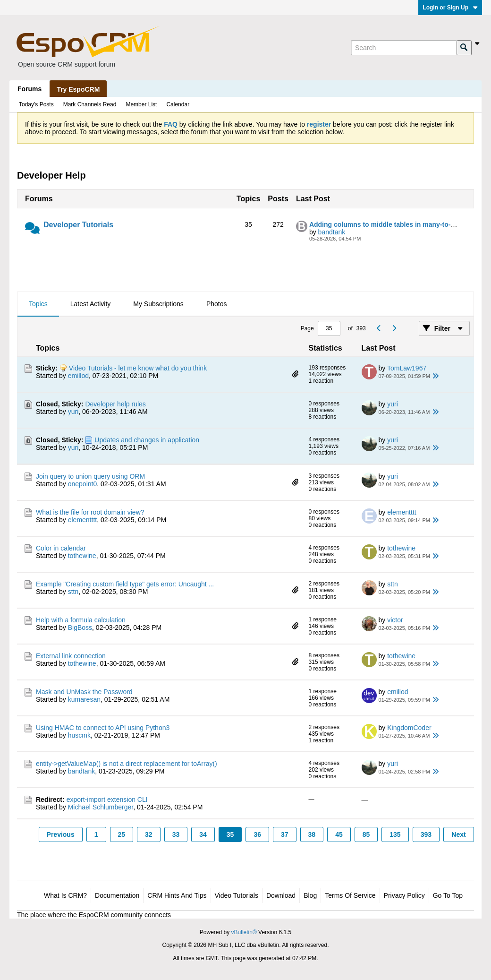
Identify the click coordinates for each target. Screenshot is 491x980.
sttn (73, 592)
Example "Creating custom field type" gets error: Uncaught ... (125, 584)
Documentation (117, 895)
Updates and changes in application (147, 440)
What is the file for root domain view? (90, 512)
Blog (310, 895)
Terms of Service (350, 895)
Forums (30, 89)
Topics (38, 304)
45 (339, 834)
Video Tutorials (237, 895)
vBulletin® (244, 932)
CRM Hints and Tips (177, 895)
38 (312, 834)
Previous (61, 834)
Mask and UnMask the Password (84, 692)
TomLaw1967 (407, 368)
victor (395, 620)
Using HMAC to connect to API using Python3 (103, 728)
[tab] (38, 304)
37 (285, 834)
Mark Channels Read (90, 104)
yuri (73, 412)
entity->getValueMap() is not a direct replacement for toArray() (127, 764)
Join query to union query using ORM (90, 476)
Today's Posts (36, 104)
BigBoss (80, 628)
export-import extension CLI (107, 799)
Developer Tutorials (78, 225)
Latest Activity (91, 304)
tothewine (82, 556)
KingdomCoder (409, 728)
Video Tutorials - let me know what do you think (138, 368)
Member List (141, 104)
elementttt (82, 520)
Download (281, 895)
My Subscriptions (158, 304)
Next (458, 834)
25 (122, 834)
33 (176, 834)
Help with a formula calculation (81, 620)
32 (149, 834)
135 (395, 834)
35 (230, 834)
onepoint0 (83, 484)
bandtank (332, 232)
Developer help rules (115, 404)
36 (257, 834)
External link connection (71, 656)
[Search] (404, 48)
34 (203, 834)
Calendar (178, 104)
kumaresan (84, 699)
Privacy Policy (404, 895)
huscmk (79, 735)
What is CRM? (65, 895)
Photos (217, 304)
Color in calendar (61, 548)
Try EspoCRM (78, 89)
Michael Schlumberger (101, 807)
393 (426, 834)
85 (366, 834)
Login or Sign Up (450, 8)
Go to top (448, 895)
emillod (78, 376)
